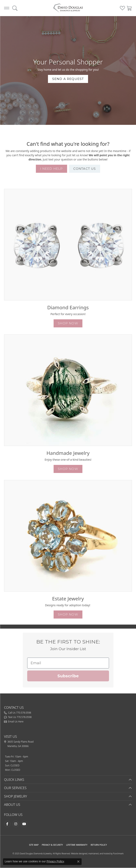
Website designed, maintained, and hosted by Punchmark (97, 854)
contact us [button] (85, 169)
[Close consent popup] (78, 862)
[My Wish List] (122, 8)
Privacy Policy (55, 861)
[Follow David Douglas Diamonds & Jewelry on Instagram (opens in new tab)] (16, 824)
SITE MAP (34, 845)
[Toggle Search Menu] (15, 8)
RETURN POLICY (99, 845)
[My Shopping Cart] (129, 8)
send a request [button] (68, 79)
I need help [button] (51, 169)
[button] (68, 245)
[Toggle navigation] (7, 8)
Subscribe (68, 676)
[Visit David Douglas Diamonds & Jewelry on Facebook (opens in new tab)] (7, 824)
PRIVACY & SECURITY (52, 845)
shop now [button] (68, 323)
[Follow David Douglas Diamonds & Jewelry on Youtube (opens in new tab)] (24, 824)
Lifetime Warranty (77, 845)
